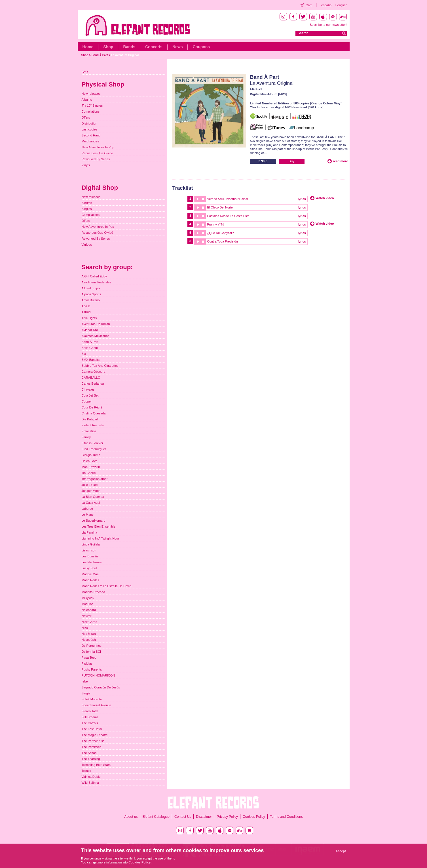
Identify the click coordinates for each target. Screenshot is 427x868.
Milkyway (88, 598)
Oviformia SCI (91, 652)
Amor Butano (91, 300)
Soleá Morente (92, 699)
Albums (87, 100)
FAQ (85, 72)
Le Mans (88, 515)
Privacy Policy (227, 817)
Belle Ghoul (90, 348)
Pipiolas (87, 663)
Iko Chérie (89, 473)
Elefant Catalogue (156, 817)
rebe (85, 681)
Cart (309, 5)
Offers (86, 117)
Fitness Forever (92, 443)
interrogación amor (95, 479)
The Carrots (90, 723)
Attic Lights (89, 318)
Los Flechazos (92, 562)
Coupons (201, 47)
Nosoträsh (89, 640)
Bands (129, 47)
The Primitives (92, 747)
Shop (108, 47)
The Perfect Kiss (93, 741)
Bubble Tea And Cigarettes (100, 366)
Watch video (325, 198)
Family (86, 437)
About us (131, 817)
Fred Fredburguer (94, 449)
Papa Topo (89, 658)
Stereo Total (90, 711)
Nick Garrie (89, 622)
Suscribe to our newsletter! (328, 25)
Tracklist (183, 188)
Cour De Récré (92, 407)
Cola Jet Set (90, 395)
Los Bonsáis (90, 556)
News (178, 47)
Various (87, 245)
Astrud (86, 312)
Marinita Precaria (93, 592)
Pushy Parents (92, 669)
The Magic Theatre (95, 735)
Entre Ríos (89, 431)
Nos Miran (89, 634)
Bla (84, 354)
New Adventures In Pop (98, 147)
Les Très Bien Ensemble (99, 526)
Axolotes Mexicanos (96, 336)
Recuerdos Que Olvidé (97, 153)
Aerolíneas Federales (97, 282)
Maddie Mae (90, 574)
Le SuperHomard (94, 521)
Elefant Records (93, 425)
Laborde (87, 509)
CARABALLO (91, 378)
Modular (87, 604)
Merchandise (91, 141)
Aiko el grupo (91, 288)
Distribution (89, 123)
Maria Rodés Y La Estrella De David (107, 586)
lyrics (302, 199)
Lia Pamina (89, 532)
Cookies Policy (254, 817)
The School (90, 753)
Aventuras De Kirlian (96, 324)
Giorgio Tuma (91, 455)
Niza (85, 628)
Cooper (87, 401)
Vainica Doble (91, 777)
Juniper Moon (91, 491)
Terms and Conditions (286, 817)
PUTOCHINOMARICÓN (98, 675)
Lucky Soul (89, 568)
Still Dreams (90, 717)
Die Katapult (90, 419)
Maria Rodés (90, 580)
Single (86, 693)
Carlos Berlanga (93, 384)
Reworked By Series (96, 159)
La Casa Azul (91, 503)
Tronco (86, 771)
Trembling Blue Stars (96, 765)
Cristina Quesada (94, 413)
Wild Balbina (90, 783)
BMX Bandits (91, 360)
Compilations (91, 111)
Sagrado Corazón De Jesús (101, 687)
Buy (292, 161)
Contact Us (183, 817)
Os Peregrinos (92, 646)
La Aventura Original (125, 55)
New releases (91, 94)
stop (203, 199)
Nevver (87, 616)
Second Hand (91, 135)
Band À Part (100, 55)
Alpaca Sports (91, 294)
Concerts (154, 47)
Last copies (90, 129)
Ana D (86, 306)
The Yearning (91, 759)
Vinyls (86, 165)
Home (88, 47)
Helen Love (90, 461)
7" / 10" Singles (92, 106)
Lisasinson (89, 550)
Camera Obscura (94, 372)
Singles (87, 209)
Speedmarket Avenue (97, 705)
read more (340, 161)
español (327, 5)
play (197, 199)
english (342, 5)
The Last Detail (92, 729)
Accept (341, 851)
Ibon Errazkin (91, 467)
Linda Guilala (91, 544)
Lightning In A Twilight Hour (101, 538)
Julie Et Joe (90, 485)
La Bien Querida (93, 497)
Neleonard (89, 610)
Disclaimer (204, 817)
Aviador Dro (90, 330)
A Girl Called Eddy (94, 276)
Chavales (88, 389)
